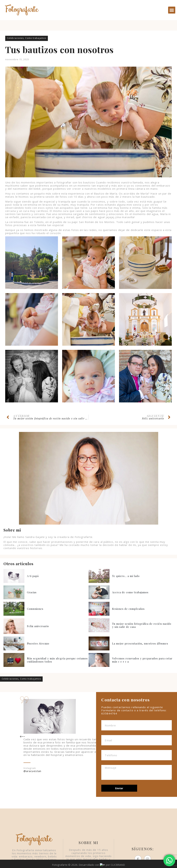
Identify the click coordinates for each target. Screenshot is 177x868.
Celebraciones (15, 38)
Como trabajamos (36, 38)
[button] (172, 10)
